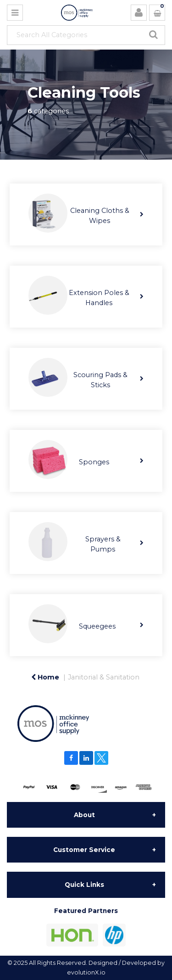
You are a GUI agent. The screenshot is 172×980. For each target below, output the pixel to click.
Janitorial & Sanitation (104, 677)
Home (45, 677)
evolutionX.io (86, 972)
